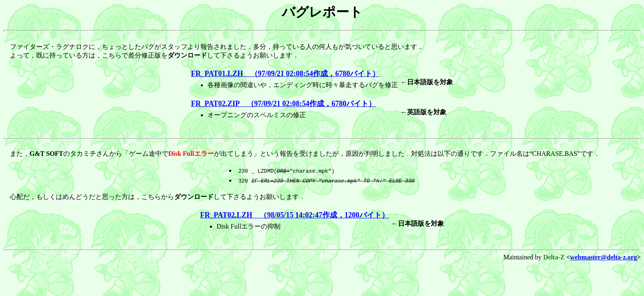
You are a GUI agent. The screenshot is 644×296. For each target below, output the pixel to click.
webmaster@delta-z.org (604, 257)
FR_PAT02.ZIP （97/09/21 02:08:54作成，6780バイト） (283, 104)
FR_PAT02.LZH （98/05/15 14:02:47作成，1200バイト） (294, 215)
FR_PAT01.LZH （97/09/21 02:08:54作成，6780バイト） (285, 74)
